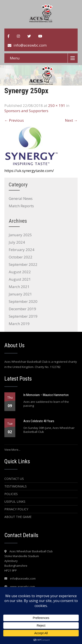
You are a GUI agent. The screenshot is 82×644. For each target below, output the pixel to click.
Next (71, 120)
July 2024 (17, 242)
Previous (14, 120)
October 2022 (21, 257)
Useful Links (15, 502)
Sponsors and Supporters (26, 111)
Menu (15, 58)
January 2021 (20, 294)
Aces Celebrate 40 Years (39, 421)
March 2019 (19, 324)
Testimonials (16, 486)
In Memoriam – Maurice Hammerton (46, 395)
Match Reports (21, 206)
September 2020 (23, 301)
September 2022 (23, 264)
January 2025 (20, 235)
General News (21, 198)
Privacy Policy (16, 509)
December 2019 (22, 309)
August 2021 (20, 279)
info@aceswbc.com (30, 45)
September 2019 (23, 316)
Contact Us (14, 479)
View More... (12, 450)
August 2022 (20, 272)
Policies (11, 494)
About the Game (18, 517)
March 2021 (19, 287)
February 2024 (22, 250)
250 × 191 (57, 105)
